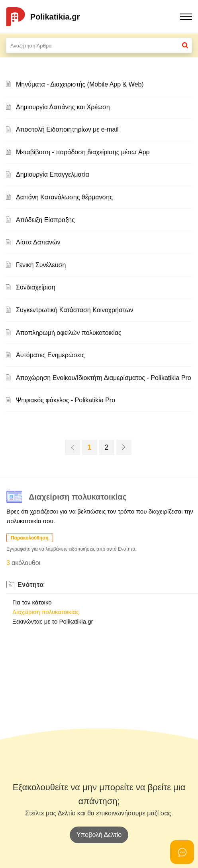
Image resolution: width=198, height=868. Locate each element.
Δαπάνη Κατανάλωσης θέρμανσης (64, 197)
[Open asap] (182, 852)
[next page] (124, 447)
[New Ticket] (99, 835)
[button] (185, 45)
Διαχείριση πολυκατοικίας (46, 612)
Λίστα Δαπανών (38, 242)
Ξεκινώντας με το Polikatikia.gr (53, 621)
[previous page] (73, 447)
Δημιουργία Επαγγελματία (53, 174)
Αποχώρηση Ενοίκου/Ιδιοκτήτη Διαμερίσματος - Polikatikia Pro (104, 378)
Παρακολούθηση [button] (30, 538)
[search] (99, 45)
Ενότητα (31, 585)
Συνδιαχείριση (36, 287)
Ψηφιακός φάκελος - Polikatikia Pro (66, 400)
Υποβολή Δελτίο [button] (99, 835)
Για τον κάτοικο (32, 602)
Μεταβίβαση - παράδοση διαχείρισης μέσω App (83, 152)
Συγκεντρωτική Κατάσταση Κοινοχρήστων (74, 310)
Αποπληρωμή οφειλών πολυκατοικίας (69, 333)
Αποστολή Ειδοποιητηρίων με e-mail (67, 129)
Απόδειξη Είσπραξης (45, 220)
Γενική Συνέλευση (41, 265)
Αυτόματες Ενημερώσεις (50, 355)
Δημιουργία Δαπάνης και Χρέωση (63, 107)
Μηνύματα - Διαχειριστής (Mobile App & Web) (80, 84)
